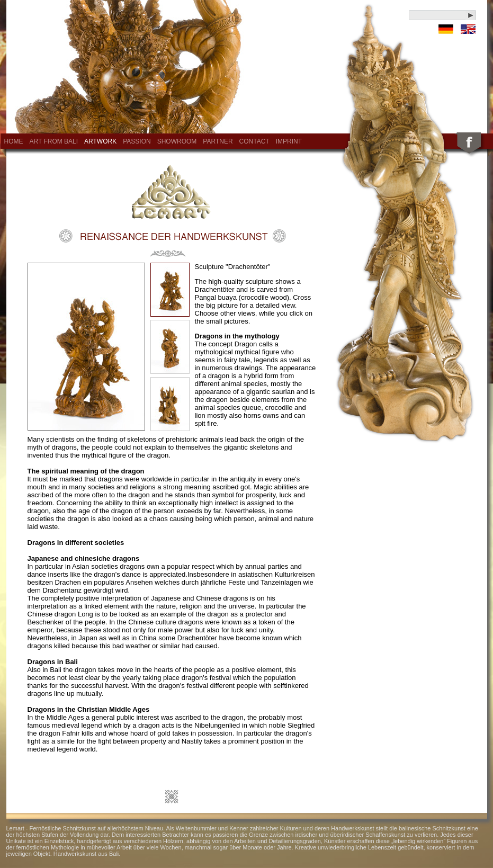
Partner (218, 141)
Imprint (289, 141)
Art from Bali (54, 141)
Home (14, 141)
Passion (137, 141)
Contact (254, 141)
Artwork (100, 141)
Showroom (177, 141)
